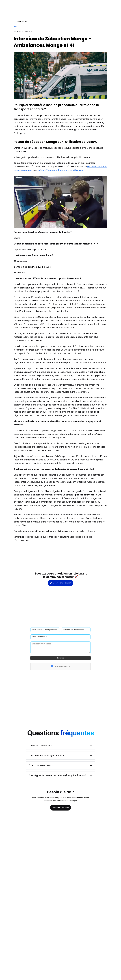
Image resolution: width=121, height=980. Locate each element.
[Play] (60, 202)
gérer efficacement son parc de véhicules (61, 170)
